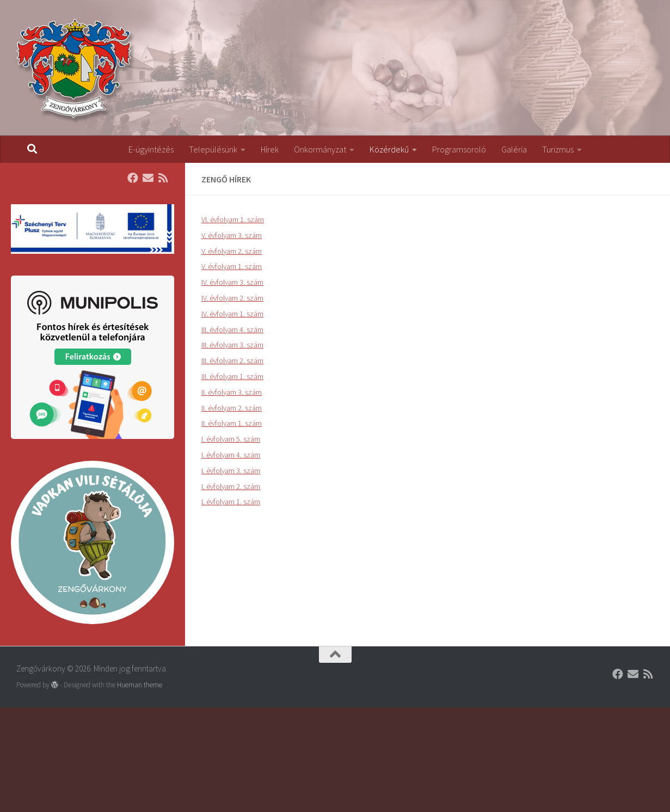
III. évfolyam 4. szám (232, 329)
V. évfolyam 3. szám (232, 235)
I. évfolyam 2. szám (231, 486)
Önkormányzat (320, 149)
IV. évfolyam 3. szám (232, 282)
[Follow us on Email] (148, 178)
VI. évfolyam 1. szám (233, 219)
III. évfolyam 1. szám (232, 376)
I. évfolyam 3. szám (231, 471)
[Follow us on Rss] (163, 178)
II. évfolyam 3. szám (232, 392)
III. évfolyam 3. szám (232, 345)
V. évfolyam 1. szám (232, 266)
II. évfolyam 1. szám (232, 423)
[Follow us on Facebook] (133, 178)
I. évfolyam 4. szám (231, 455)
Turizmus (558, 149)
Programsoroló (459, 149)
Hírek (270, 149)
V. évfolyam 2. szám (232, 251)
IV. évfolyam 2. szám (232, 298)
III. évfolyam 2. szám (232, 361)
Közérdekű (389, 149)
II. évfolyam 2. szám (232, 408)
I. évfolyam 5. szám (231, 439)
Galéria (514, 149)
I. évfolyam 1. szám (231, 502)
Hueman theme (140, 685)
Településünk (213, 149)
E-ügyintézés (151, 149)
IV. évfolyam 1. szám (232, 314)
